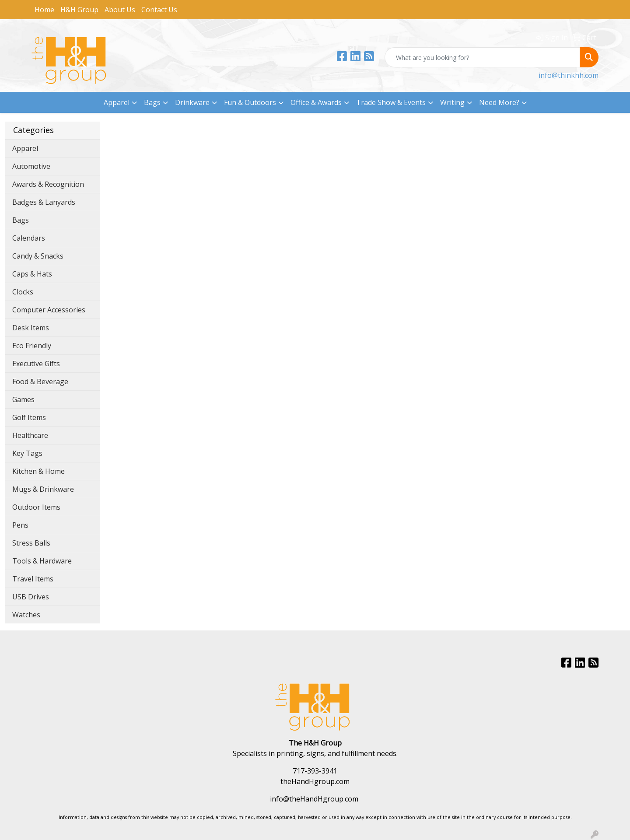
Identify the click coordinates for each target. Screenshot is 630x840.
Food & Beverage (40, 381)
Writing (452, 102)
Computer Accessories (49, 310)
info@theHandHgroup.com (314, 799)
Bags (152, 102)
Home (44, 10)
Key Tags (27, 453)
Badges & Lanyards (44, 202)
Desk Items (31, 328)
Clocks (23, 292)
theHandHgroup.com (315, 781)
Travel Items (33, 579)
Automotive (31, 166)
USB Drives (31, 597)
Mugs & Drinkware (43, 489)
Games (23, 399)
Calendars (29, 238)
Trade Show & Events (391, 102)
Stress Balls (31, 543)
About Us (120, 10)
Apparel (117, 102)
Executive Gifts (36, 364)
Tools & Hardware (42, 561)
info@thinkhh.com (569, 75)
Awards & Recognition (48, 184)
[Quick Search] (482, 57)
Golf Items (29, 417)
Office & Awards (316, 102)
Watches (26, 615)
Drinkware (192, 102)
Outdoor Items (36, 507)
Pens (20, 525)
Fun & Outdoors (250, 102)
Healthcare (30, 435)
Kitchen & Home (38, 471)
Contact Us (159, 10)
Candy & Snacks (38, 256)
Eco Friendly (32, 346)
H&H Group (79, 10)
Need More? (499, 102)
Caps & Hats (32, 274)
